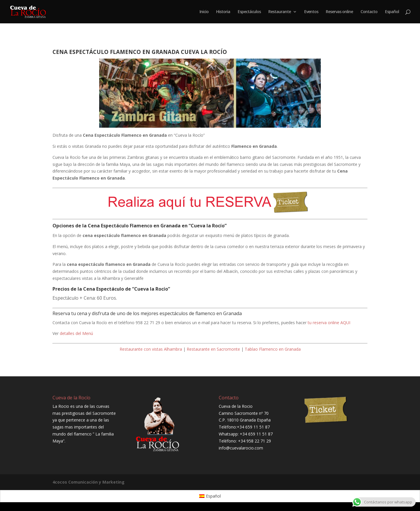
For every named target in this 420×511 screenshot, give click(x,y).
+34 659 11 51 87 (253, 427)
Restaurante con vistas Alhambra (151, 349)
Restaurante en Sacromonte (213, 349)
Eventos (311, 12)
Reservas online (339, 12)
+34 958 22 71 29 (254, 441)
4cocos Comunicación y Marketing (89, 482)
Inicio (204, 12)
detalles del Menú (76, 333)
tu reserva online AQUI (329, 323)
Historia (223, 12)
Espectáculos (249, 12)
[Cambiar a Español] (210, 496)
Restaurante (280, 12)
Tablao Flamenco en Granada (273, 349)
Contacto (369, 12)
